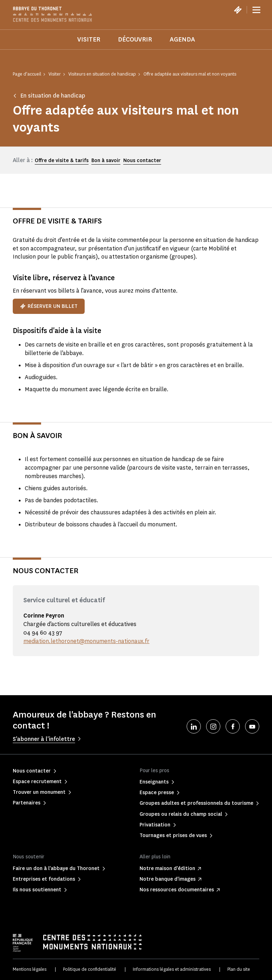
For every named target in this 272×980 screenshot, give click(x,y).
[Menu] (256, 10)
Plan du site (239, 969)
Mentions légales (30, 969)
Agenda (182, 39)
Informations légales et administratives (172, 969)
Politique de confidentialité (90, 969)
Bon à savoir (106, 160)
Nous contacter (142, 160)
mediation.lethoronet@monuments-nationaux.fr (86, 641)
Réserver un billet (49, 306)
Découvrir (135, 39)
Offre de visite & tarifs (62, 160)
